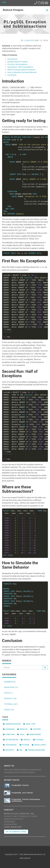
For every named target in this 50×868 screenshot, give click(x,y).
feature (36, 729)
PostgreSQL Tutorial (20, 785)
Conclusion (12, 75)
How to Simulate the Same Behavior (22, 72)
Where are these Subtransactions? (21, 70)
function (9, 735)
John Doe (29, 40)
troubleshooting (35, 750)
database (9, 729)
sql (20, 750)
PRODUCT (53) (10, 698)
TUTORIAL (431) (11, 704)
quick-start (39, 745)
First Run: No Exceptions (17, 64)
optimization (11, 740)
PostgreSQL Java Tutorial (22, 793)
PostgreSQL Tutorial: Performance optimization (26, 800)
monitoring (34, 735)
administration (12, 724)
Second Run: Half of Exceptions (20, 67)
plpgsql (38, 740)
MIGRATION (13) (11, 687)
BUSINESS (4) (10, 682)
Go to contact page (16, 832)
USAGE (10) (9, 710)
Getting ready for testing (17, 62)
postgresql (10, 745)
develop (23, 729)
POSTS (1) (8, 693)
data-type (29, 724)
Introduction (12, 59)
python (24, 745)
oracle (26, 740)
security (9, 750)
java (21, 735)
